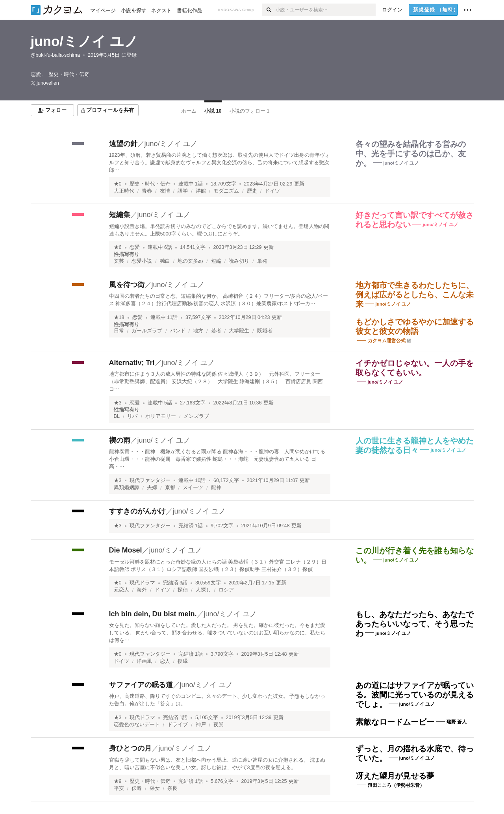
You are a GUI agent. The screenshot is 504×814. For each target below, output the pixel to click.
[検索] (269, 10)
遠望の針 (123, 144)
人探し (203, 590)
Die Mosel (126, 550)
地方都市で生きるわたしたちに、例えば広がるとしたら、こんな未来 (415, 295)
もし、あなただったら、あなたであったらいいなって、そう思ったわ (415, 624)
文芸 (119, 261)
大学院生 (239, 331)
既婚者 (265, 331)
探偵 (183, 590)
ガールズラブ (147, 331)
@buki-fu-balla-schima (55, 55)
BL (117, 416)
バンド (178, 331)
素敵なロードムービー (395, 722)
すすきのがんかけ (137, 511)
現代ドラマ (142, 583)
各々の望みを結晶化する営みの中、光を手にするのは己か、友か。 (411, 154)
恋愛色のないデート (137, 725)
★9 (118, 781)
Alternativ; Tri (132, 363)
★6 (118, 247)
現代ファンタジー (150, 480)
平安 (119, 788)
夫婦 (152, 488)
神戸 (201, 725)
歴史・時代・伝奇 (150, 184)
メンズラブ (196, 416)
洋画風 (144, 661)
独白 (165, 261)
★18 (119, 317)
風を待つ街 (127, 285)
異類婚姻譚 (127, 488)
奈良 (172, 788)
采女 (155, 788)
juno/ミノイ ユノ (84, 41)
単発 (262, 261)
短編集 (120, 215)
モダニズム (226, 191)
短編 (216, 261)
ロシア (226, 590)
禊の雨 (120, 440)
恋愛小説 (142, 261)
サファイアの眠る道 (141, 685)
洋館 (201, 191)
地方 (198, 331)
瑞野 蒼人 (457, 722)
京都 (170, 488)
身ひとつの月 (130, 748)
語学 (183, 191)
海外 (142, 590)
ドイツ (272, 191)
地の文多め (190, 261)
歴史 (252, 191)
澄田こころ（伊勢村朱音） (396, 785)
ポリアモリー (161, 416)
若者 (216, 331)
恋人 (165, 661)
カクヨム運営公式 (387, 341)
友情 (165, 191)
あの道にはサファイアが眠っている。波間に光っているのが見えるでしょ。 (415, 695)
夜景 (219, 725)
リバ (132, 416)
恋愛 (135, 247)
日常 (119, 331)
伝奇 (137, 788)
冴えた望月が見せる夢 (395, 776)
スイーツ (193, 488)
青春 (147, 191)
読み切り (239, 261)
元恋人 (121, 590)
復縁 (183, 661)
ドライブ (178, 725)
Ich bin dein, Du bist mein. (153, 614)
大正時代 (124, 191)
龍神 (216, 488)
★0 (118, 184)
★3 (118, 403)
